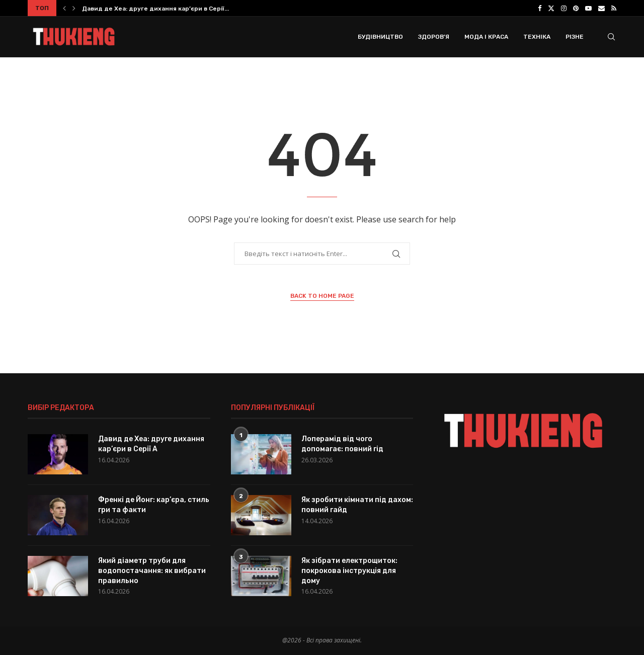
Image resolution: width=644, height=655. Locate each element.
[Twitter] (551, 8)
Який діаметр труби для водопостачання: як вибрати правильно (152, 570)
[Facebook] (540, 8)
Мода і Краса (486, 37)
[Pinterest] (576, 8)
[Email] (601, 8)
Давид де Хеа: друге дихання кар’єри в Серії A (151, 444)
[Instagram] (564, 8)
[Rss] (614, 8)
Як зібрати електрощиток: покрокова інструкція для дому (349, 570)
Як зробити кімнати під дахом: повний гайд (357, 505)
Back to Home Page (322, 296)
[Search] (611, 37)
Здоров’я (434, 37)
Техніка (537, 37)
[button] (64, 8)
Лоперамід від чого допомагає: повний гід (342, 444)
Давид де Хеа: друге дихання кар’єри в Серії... (155, 9)
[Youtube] (588, 8)
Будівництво (380, 37)
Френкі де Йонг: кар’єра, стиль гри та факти (154, 505)
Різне (575, 37)
